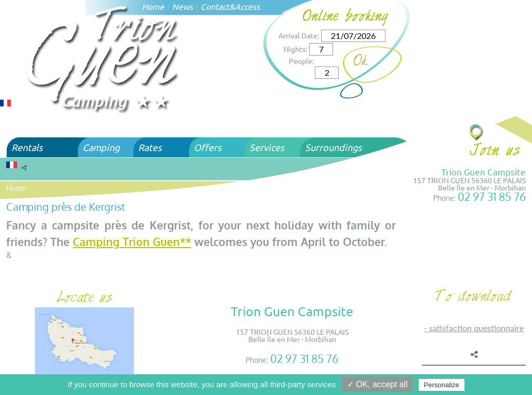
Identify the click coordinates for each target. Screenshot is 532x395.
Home (16, 188)
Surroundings (333, 147)
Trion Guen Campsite (483, 172)
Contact (215, 6)
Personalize (442, 385)
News (182, 6)
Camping (101, 147)
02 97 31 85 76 (492, 196)
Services (267, 147)
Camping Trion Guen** (132, 242)
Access (247, 6)
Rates (150, 147)
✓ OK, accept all (377, 384)
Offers (208, 147)
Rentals (27, 147)
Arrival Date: (299, 35)
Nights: (295, 49)
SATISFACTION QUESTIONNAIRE (476, 328)
